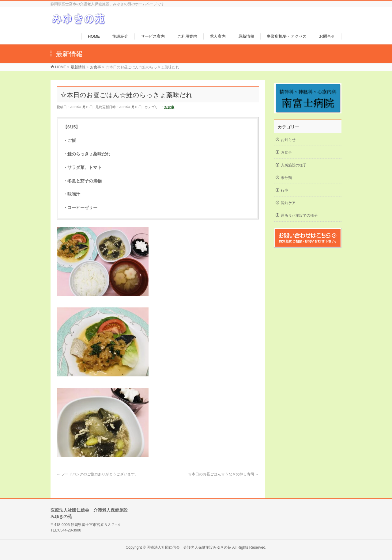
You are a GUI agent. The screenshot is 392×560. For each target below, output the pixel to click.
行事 (285, 190)
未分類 (286, 178)
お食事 (169, 107)
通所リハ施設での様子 (299, 215)
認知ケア (288, 203)
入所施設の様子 (294, 165)
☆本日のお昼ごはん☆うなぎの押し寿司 (223, 474)
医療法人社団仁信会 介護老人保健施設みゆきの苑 (189, 547)
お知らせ (288, 140)
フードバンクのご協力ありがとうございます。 (98, 474)
